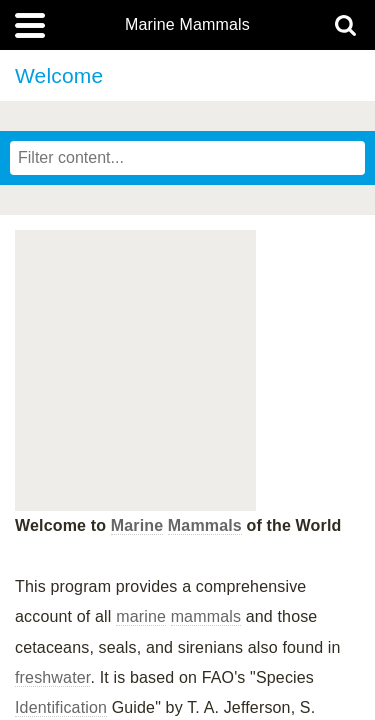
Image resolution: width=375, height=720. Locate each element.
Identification (61, 707)
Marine (137, 525)
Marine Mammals (187, 25)
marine (141, 616)
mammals (206, 616)
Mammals (205, 525)
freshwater (52, 677)
